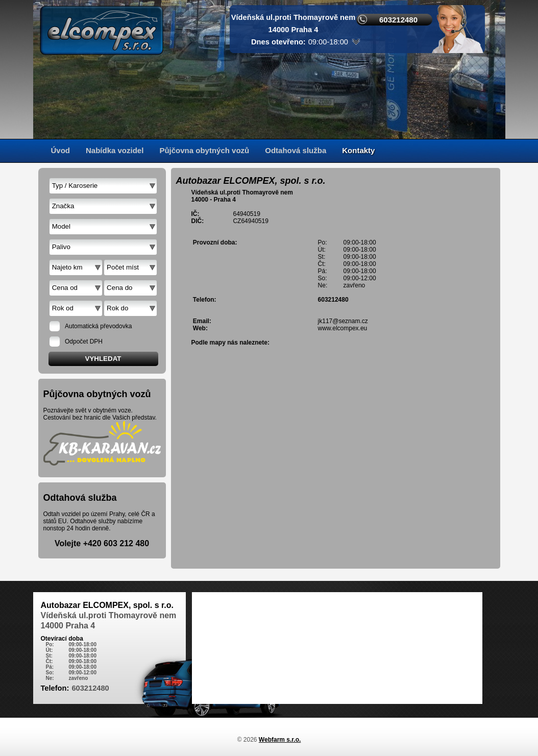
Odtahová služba (296, 150)
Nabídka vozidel (115, 150)
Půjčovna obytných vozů (204, 150)
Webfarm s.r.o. (280, 740)
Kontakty (358, 150)
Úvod (61, 150)
